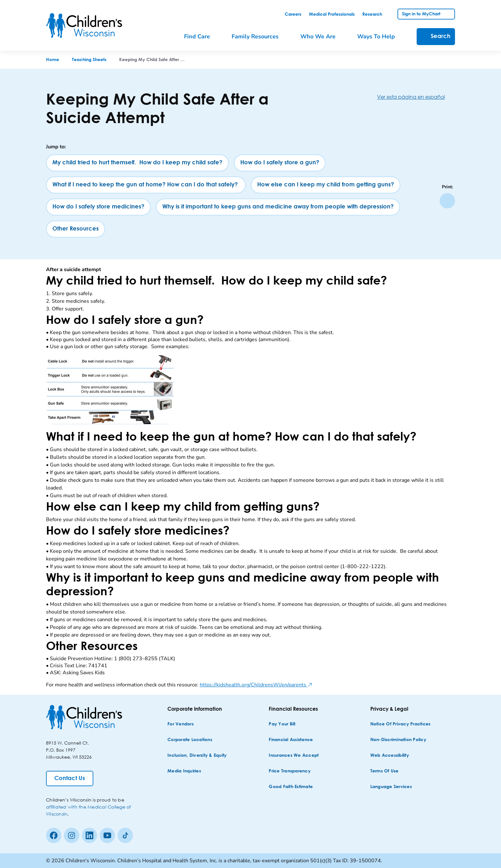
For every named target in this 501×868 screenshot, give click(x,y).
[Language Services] (391, 787)
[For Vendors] (181, 724)
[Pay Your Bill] (282, 724)
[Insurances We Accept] (294, 756)
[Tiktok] (125, 835)
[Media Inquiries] (184, 771)
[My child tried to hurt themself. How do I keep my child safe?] (137, 163)
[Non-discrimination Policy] (398, 740)
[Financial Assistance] (291, 740)
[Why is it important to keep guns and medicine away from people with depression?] (278, 207)
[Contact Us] (70, 778)
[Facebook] (54, 835)
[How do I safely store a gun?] (280, 163)
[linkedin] (89, 835)
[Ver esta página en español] (416, 97)
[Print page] (447, 201)
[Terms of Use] (385, 771)
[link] (293, 14)
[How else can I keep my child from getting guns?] (326, 185)
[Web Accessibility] (390, 756)
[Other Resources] (76, 229)
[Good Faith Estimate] (291, 787)
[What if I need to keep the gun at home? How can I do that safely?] (146, 185)
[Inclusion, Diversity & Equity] (197, 756)
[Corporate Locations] (190, 740)
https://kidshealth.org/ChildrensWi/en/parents (256, 685)
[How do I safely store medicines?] (98, 207)
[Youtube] (107, 835)
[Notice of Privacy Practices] (401, 724)
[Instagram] (72, 835)
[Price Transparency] (290, 771)
